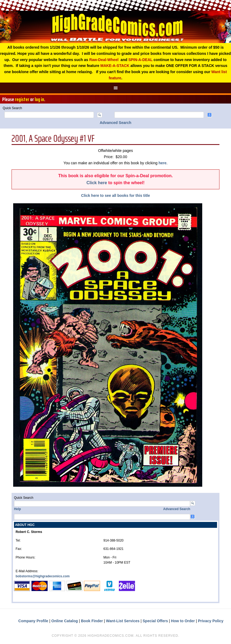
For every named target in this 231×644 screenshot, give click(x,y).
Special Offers (155, 621)
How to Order (183, 621)
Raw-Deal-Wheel (104, 60)
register (22, 99)
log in (39, 99)
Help (17, 509)
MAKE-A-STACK (115, 66)
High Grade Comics (115, 27)
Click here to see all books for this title (116, 195)
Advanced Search (116, 123)
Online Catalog (65, 621)
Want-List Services (123, 621)
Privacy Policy (211, 621)
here (162, 163)
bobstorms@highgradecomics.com (43, 576)
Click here (97, 183)
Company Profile (33, 621)
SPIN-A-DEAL (140, 60)
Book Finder (92, 621)
